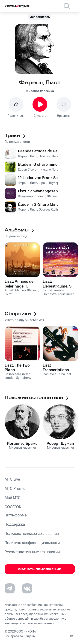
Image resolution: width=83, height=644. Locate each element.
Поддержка (15, 524)
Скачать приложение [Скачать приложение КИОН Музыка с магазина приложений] (40, 569)
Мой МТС (13, 498)
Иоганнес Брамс (22, 444)
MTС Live (12, 479)
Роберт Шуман (60, 444)
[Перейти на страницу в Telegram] (10, 588)
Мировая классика (40, 91)
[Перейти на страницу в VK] (27, 588)
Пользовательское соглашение (32, 534)
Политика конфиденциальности (32, 543)
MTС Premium (17, 489)
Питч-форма (16, 515)
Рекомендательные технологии (32, 552)
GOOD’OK (13, 507)
